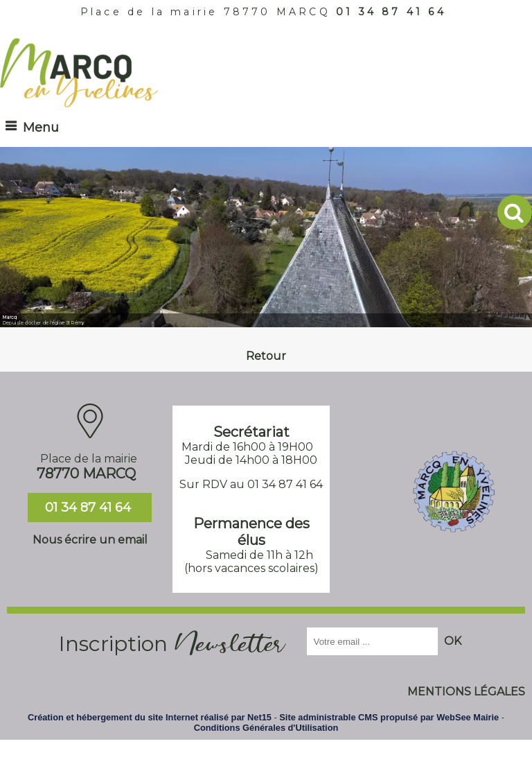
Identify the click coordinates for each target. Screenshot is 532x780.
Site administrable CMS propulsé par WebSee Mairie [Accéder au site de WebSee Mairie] (389, 717)
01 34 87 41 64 (391, 12)
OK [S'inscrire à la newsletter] (453, 641)
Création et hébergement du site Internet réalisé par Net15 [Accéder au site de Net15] (150, 717)
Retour (266, 356)
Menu (41, 128)
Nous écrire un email (90, 540)
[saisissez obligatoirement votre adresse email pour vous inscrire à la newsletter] (372, 641)
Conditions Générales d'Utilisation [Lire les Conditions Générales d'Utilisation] (266, 728)
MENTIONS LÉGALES (466, 692)
